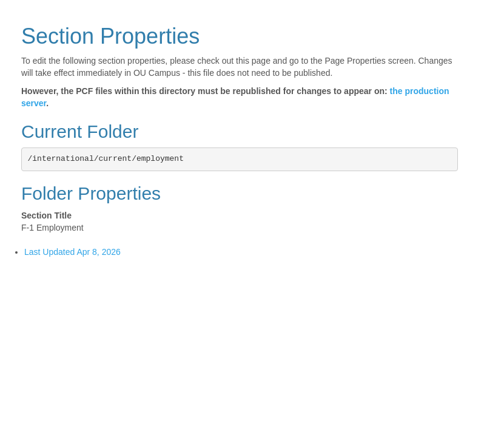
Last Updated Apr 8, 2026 (72, 252)
